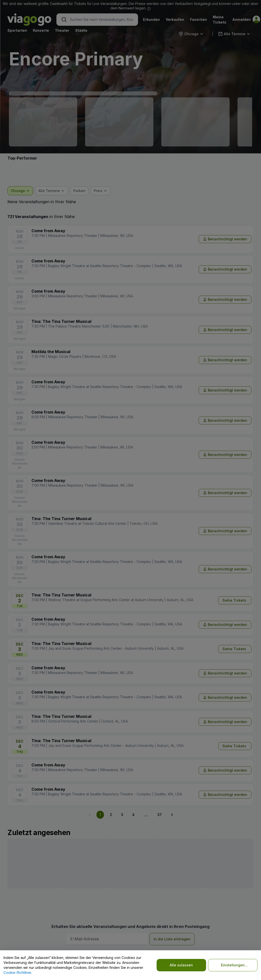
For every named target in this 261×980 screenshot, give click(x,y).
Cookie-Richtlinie (17, 972)
